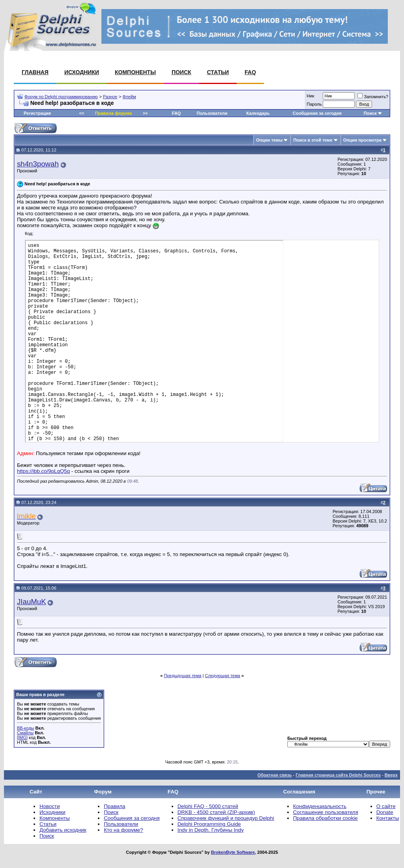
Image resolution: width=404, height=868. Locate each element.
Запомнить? (373, 97)
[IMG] (22, 737)
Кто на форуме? (123, 830)
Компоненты (135, 72)
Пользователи (212, 113)
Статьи (218, 72)
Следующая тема (222, 676)
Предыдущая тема (182, 676)
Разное (110, 97)
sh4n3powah (38, 164)
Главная (35, 72)
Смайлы (25, 733)
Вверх (391, 775)
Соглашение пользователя (326, 812)
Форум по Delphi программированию (61, 97)
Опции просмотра (362, 140)
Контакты (388, 818)
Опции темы (269, 140)
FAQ (250, 72)
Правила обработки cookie (325, 818)
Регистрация (37, 113)
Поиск (181, 72)
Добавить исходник (63, 830)
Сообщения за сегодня (317, 113)
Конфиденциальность (320, 806)
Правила (114, 806)
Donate (385, 812)
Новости (50, 806)
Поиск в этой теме (313, 140)
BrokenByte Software (233, 852)
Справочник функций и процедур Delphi (226, 818)
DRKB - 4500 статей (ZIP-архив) (216, 812)
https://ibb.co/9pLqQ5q (43, 471)
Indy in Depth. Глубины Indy (211, 830)
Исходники (82, 72)
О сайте (386, 806)
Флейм (129, 97)
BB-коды (25, 728)
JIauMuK (32, 602)
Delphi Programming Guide (209, 824)
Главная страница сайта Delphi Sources (338, 775)
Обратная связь (274, 775)
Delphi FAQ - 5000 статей (208, 806)
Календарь (258, 113)
